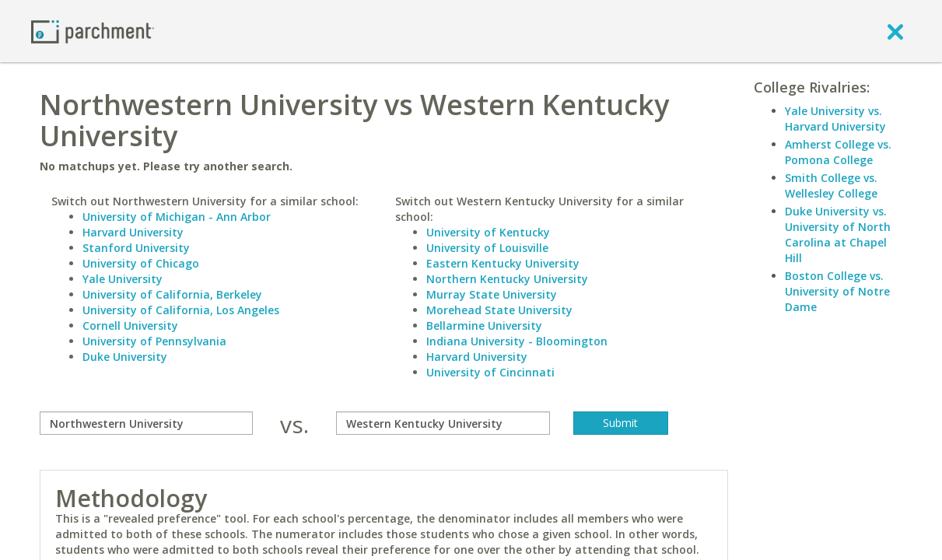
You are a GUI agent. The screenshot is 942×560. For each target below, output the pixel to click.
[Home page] (93, 31)
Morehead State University (499, 310)
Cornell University (130, 325)
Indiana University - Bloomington (517, 341)
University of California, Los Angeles (181, 310)
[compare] (147, 423)
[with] (443, 423)
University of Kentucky (488, 232)
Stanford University (136, 248)
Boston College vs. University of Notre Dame (837, 291)
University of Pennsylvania (154, 341)
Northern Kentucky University (507, 279)
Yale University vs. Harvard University (835, 119)
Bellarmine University (484, 325)
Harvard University (133, 232)
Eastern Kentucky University (503, 263)
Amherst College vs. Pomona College (838, 152)
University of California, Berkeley (172, 294)
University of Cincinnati (490, 372)
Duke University (125, 357)
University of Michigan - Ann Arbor (177, 217)
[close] (895, 31)
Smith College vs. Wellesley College (831, 185)
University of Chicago (141, 263)
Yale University (123, 279)
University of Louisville (487, 248)
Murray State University (492, 294)
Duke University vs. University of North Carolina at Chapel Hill (838, 234)
